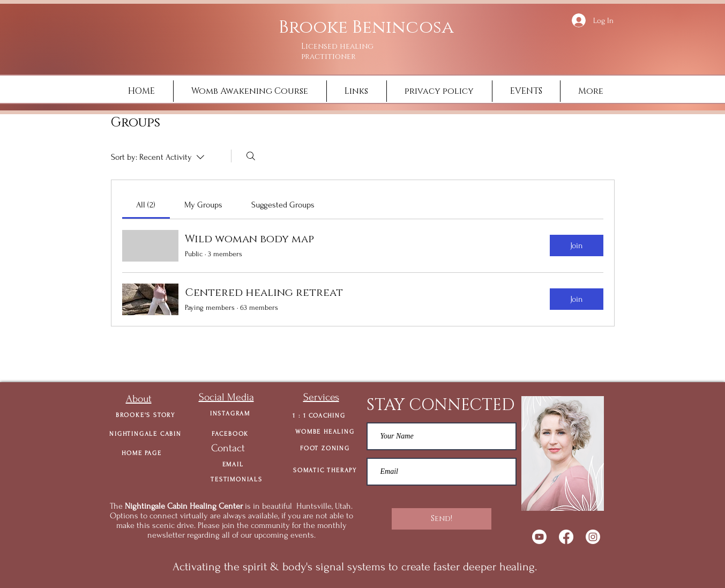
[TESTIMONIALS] (237, 479)
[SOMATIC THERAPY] (325, 470)
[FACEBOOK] (230, 434)
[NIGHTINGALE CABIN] (146, 434)
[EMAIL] (233, 464)
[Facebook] (566, 537)
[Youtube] (539, 537)
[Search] (251, 156)
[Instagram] (593, 537)
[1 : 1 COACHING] (319, 415)
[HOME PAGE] (142, 453)
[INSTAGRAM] (230, 414)
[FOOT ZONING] (325, 448)
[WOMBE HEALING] (325, 431)
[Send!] (442, 519)
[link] (146, 205)
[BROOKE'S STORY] (146, 415)
